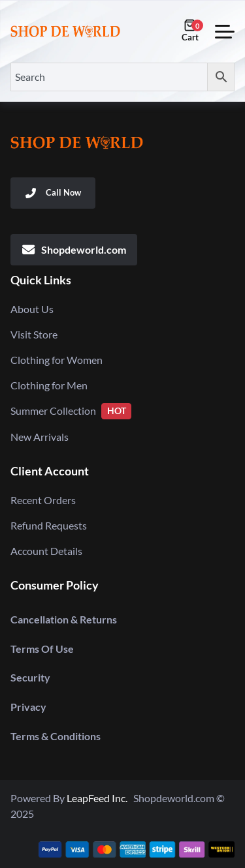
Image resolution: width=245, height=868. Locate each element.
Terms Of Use (42, 649)
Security (30, 677)
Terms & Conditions (56, 736)
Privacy (28, 707)
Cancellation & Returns (64, 619)
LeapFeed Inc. (100, 798)
